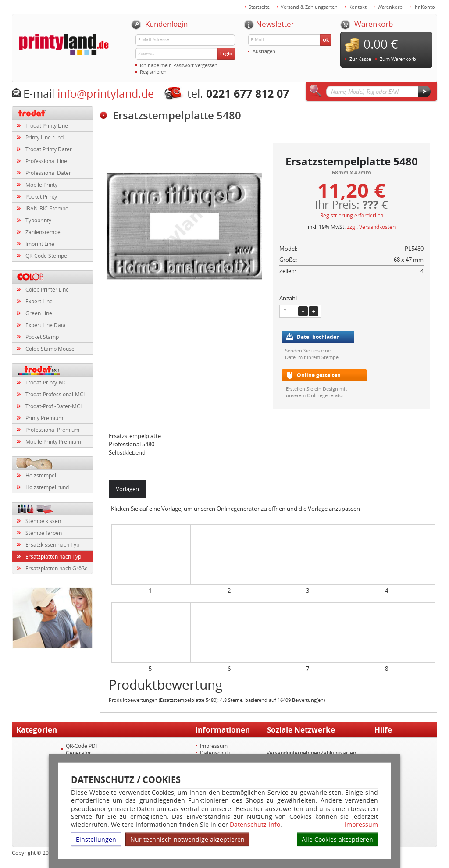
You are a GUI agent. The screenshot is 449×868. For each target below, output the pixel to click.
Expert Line (39, 301)
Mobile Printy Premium (53, 441)
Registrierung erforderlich (352, 215)
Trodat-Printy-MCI (47, 382)
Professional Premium (52, 430)
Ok (326, 40)
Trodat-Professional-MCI (55, 394)
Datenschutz (215, 753)
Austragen (264, 51)
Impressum (361, 825)
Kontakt (358, 7)
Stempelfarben (44, 533)
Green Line (39, 313)
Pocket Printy (41, 196)
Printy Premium (44, 418)
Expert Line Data (46, 325)
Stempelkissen (43, 521)
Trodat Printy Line (47, 125)
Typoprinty (38, 220)
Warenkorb (390, 7)
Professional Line (46, 161)
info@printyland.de (106, 94)
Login (226, 53)
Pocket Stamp (42, 337)
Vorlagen (127, 489)
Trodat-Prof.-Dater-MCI (53, 406)
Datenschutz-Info (255, 824)
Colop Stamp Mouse (50, 349)
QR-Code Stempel (47, 256)
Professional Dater (48, 173)
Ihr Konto (424, 7)
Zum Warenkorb (398, 59)
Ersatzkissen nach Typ (52, 544)
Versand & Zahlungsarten (309, 7)
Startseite (259, 7)
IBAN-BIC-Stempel (48, 208)
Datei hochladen (318, 337)
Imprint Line (40, 244)
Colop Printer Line (47, 289)
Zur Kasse (360, 59)
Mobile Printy (41, 185)
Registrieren (153, 72)
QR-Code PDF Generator (82, 749)
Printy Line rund (45, 137)
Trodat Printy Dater (49, 149)
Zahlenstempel (44, 232)
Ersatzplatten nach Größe (57, 568)
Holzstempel (41, 475)
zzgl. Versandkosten (371, 227)
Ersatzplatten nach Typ (53, 556)
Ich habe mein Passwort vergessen (179, 65)
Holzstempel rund (47, 487)
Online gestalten (319, 375)
